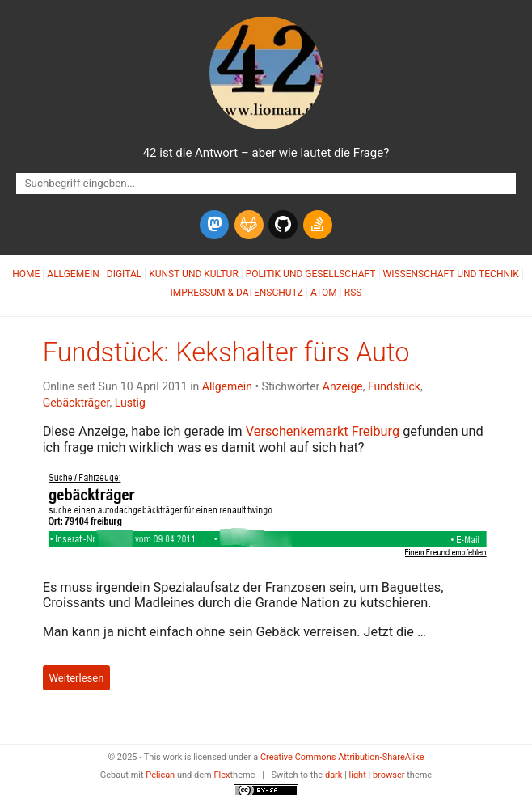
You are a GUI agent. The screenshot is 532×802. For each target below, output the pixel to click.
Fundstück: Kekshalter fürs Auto (226, 352)
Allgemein (73, 274)
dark (334, 775)
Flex (222, 775)
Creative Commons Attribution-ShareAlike (342, 757)
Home (26, 274)
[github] (283, 225)
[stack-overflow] (318, 225)
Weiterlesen (76, 678)
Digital (124, 274)
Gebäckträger (76, 403)
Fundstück (394, 386)
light (358, 775)
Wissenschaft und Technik (451, 274)
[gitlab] (249, 225)
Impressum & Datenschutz (237, 293)
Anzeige (343, 386)
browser (389, 775)
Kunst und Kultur (194, 274)
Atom (324, 293)
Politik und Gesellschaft (311, 274)
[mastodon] (214, 225)
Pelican (160, 775)
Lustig (130, 403)
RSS (353, 293)
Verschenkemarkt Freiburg (323, 431)
